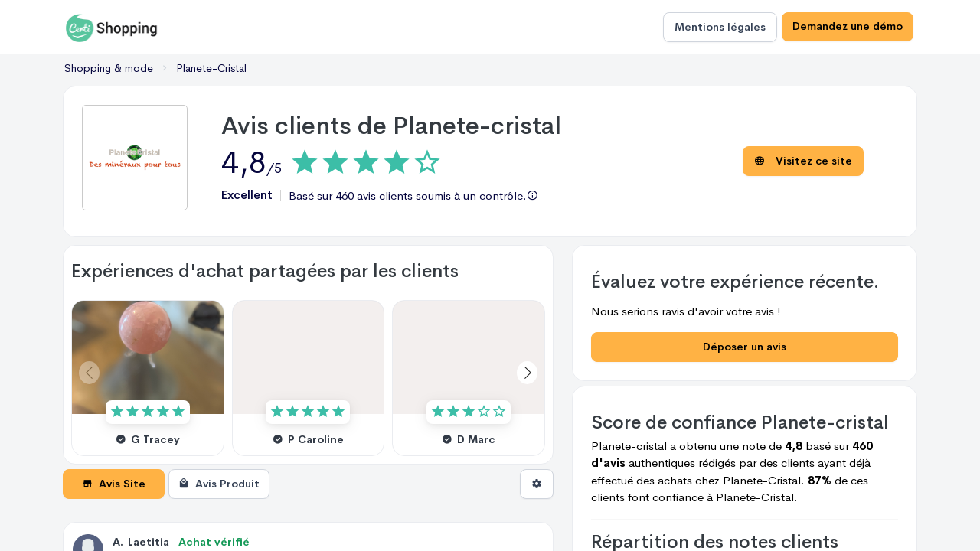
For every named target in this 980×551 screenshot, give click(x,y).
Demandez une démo (847, 27)
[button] (527, 373)
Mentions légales (719, 27)
